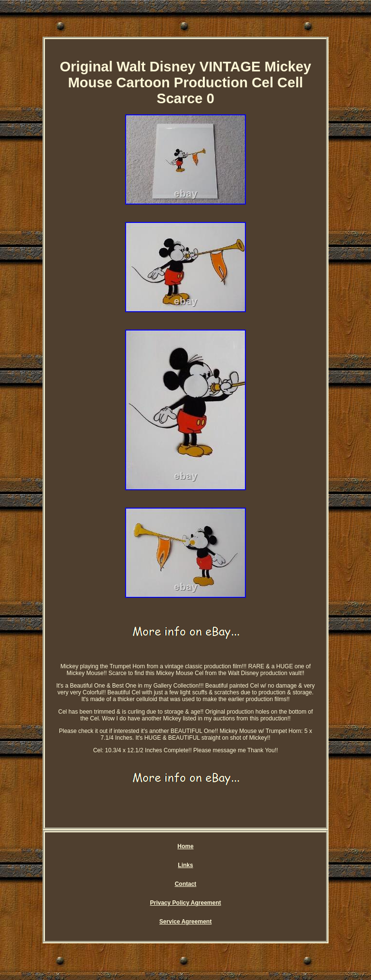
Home (185, 846)
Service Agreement (185, 922)
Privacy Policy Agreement (186, 903)
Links (185, 865)
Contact (186, 884)
